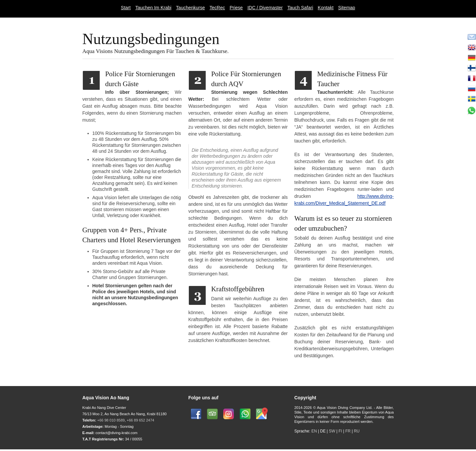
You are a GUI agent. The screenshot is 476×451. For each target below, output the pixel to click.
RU (357, 431)
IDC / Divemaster (265, 8)
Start (126, 8)
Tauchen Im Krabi (153, 8)
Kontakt (325, 8)
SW (332, 431)
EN (314, 431)
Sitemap (347, 8)
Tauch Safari (300, 8)
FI (341, 431)
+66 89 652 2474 (141, 420)
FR (348, 431)
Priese (236, 8)
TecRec (217, 8)
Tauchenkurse (190, 8)
